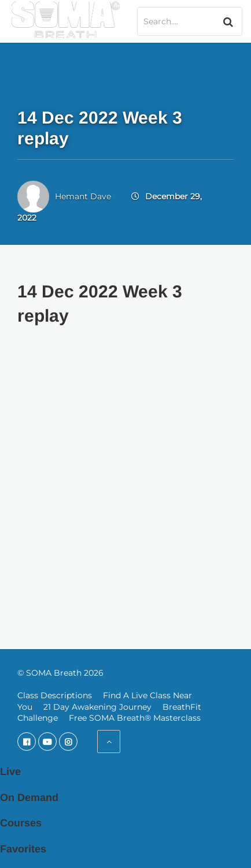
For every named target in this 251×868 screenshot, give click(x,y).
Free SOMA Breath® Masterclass (135, 718)
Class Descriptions (55, 695)
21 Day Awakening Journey (97, 707)
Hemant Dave (83, 196)
